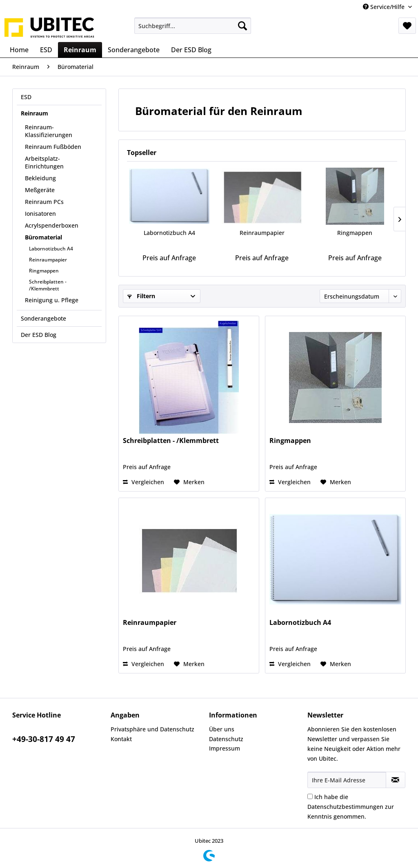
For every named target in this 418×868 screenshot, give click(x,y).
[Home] (19, 50)
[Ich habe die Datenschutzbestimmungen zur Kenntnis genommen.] (310, 796)
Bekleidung (40, 178)
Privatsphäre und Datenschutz (152, 729)
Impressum (225, 748)
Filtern (141, 296)
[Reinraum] (80, 50)
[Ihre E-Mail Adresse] (347, 780)
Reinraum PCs (44, 202)
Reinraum (34, 113)
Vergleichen (143, 482)
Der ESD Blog (39, 335)
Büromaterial (43, 237)
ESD (26, 97)
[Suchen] (242, 26)
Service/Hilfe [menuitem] (385, 7)
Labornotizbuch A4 (51, 249)
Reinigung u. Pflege (52, 300)
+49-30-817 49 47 (44, 739)
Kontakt (121, 739)
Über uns (222, 729)
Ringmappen (44, 271)
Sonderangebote (43, 318)
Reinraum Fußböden (53, 147)
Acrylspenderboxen (52, 225)
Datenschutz (226, 739)
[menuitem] (193, 26)
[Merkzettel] (407, 26)
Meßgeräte (40, 190)
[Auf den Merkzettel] (189, 482)
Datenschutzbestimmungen (345, 807)
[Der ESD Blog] (191, 50)
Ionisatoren (40, 214)
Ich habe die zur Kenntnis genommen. (351, 807)
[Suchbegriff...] (193, 26)
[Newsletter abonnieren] (396, 780)
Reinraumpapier (48, 260)
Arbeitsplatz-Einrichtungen (44, 162)
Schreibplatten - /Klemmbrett (48, 285)
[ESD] (46, 50)
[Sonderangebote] (134, 50)
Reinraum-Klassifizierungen (49, 131)
